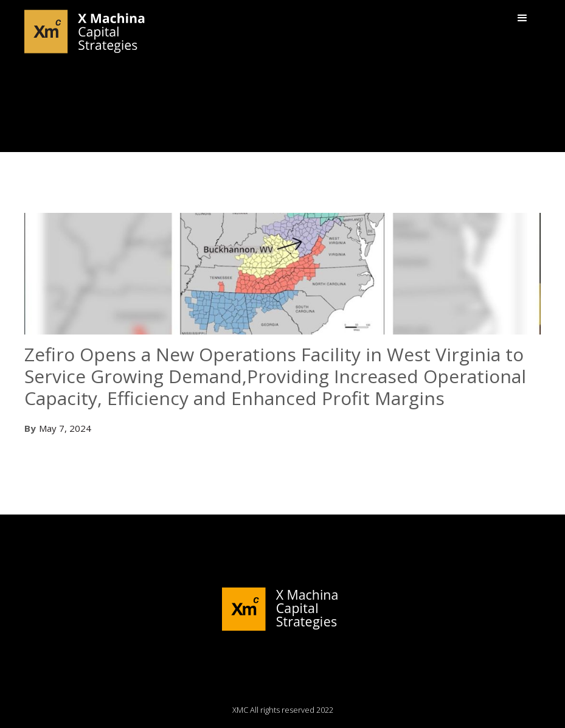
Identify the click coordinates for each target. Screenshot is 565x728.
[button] (522, 18)
